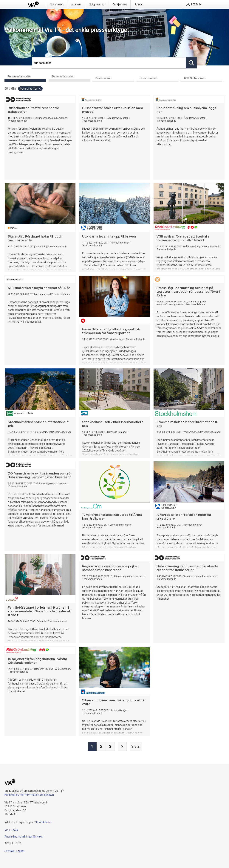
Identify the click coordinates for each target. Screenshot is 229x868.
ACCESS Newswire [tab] (195, 78)
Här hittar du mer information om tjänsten (29, 795)
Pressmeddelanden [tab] (19, 77)
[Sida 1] (92, 747)
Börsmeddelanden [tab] (63, 77)
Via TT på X (11, 830)
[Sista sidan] (135, 747)
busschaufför (31, 89)
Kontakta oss (44, 822)
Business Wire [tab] (104, 78)
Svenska (10, 851)
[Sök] (109, 63)
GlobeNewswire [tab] (149, 78)
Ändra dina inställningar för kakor (24, 837)
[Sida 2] (101, 747)
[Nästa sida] (122, 747)
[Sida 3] (110, 747)
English (20, 851)
